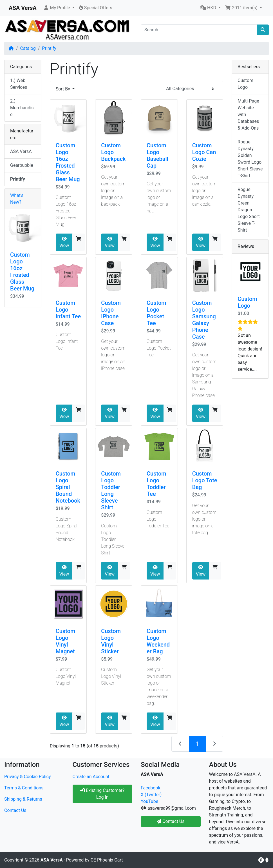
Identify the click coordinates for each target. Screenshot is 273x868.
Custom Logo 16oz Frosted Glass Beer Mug (68, 162)
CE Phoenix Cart (107, 860)
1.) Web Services (19, 84)
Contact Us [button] (171, 821)
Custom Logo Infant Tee (68, 310)
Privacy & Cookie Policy (28, 777)
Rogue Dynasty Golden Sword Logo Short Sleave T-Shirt (250, 159)
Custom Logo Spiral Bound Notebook (68, 487)
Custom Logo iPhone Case (111, 313)
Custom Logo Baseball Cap (157, 156)
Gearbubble (22, 165)
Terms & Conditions (24, 788)
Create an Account (91, 777)
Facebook (150, 788)
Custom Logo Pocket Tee (156, 313)
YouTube (149, 801)
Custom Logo (245, 84)
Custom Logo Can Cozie (204, 152)
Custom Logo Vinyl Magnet (66, 641)
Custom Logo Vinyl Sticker (111, 641)
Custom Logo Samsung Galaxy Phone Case (204, 320)
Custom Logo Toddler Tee (156, 484)
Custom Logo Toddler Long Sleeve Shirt (111, 490)
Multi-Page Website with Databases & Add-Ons (248, 115)
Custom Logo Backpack (113, 152)
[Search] (199, 30)
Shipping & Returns (23, 799)
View (64, 242)
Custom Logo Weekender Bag (158, 641)
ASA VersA (21, 151)
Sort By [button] (63, 89)
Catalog (28, 48)
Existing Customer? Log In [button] (102, 794)
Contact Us (15, 810)
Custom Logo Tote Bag (205, 480)
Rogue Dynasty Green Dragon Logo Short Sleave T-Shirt (249, 210)
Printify (49, 48)
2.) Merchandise (22, 108)
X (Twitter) (151, 795)
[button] (59, 8)
